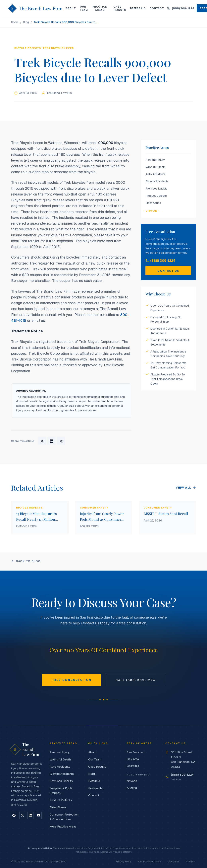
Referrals (138, 8)
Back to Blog (26, 561)
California (133, 766)
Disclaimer (174, 862)
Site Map (191, 862)
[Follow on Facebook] (14, 815)
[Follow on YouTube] (39, 815)
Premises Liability (157, 189)
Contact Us (168, 271)
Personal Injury (155, 160)
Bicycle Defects (28, 48)
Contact (157, 8)
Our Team (84, 8)
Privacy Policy (123, 862)
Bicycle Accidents (157, 181)
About (71, 8)
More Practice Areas (63, 826)
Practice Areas (101, 8)
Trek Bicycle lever (58, 48)
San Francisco (136, 752)
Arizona (132, 788)
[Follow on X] (22, 815)
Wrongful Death (156, 167)
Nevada (132, 781)
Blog (26, 22)
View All (153, 211)
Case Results (120, 8)
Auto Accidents (155, 174)
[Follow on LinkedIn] (30, 815)
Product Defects (156, 196)
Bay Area (133, 759)
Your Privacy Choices (150, 862)
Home (15, 22)
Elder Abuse (153, 203)
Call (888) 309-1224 (135, 680)
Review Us (95, 788)
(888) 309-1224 (160, 261)
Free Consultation (72, 680)
